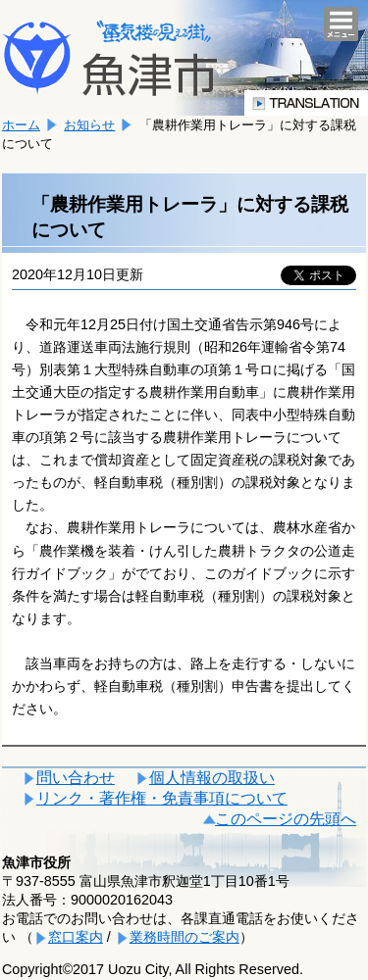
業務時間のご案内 (184, 937)
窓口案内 (76, 937)
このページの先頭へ (286, 819)
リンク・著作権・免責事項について (162, 798)
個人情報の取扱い (212, 778)
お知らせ (89, 125)
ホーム (21, 125)
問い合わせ (76, 778)
